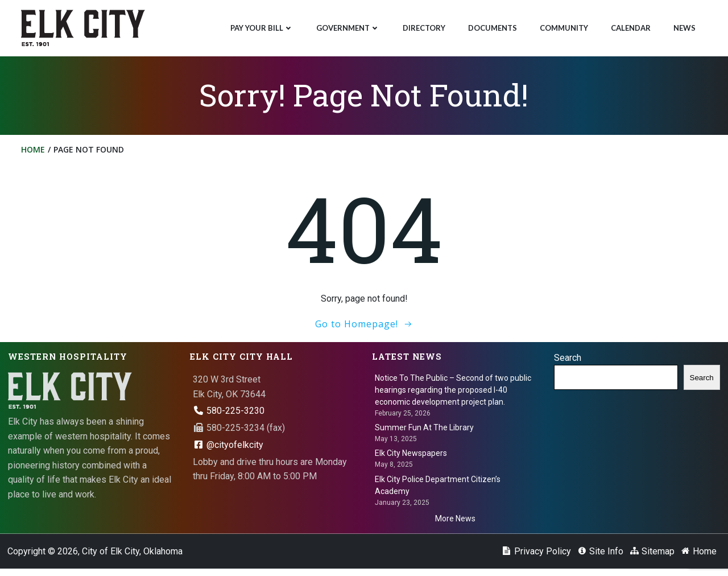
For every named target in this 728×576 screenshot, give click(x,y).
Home (35, 153)
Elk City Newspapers (411, 458)
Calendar (630, 26)
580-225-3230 (229, 415)
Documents (491, 26)
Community (563, 26)
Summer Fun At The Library (425, 432)
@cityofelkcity (229, 449)
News (683, 26)
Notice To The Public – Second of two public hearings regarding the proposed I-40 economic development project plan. (454, 394)
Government (347, 26)
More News (455, 523)
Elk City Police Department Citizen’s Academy (438, 490)
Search (568, 362)
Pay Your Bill (261, 26)
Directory (423, 26)
